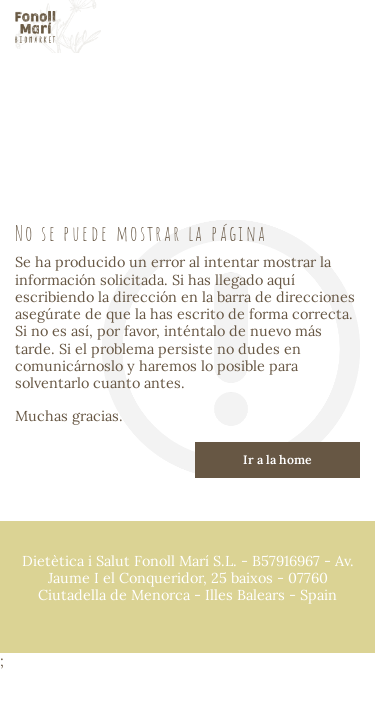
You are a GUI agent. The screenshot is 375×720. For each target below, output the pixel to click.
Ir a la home (277, 459)
